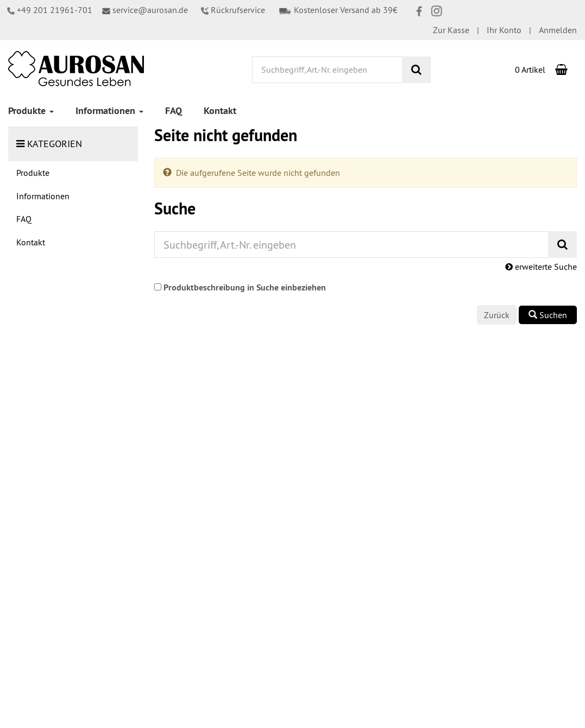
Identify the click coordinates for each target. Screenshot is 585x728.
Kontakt (220, 110)
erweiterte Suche (541, 267)
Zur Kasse (451, 30)
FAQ (174, 110)
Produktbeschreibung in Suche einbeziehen (245, 287)
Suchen (548, 315)
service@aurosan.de (145, 10)
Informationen (109, 110)
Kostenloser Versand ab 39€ (338, 10)
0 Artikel (530, 69)
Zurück (497, 315)
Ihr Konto (504, 30)
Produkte (31, 110)
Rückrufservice (233, 10)
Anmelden (558, 30)
